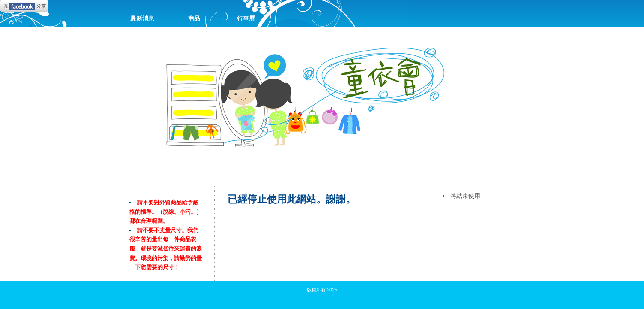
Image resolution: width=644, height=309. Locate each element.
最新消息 (142, 19)
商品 (194, 19)
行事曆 (246, 19)
